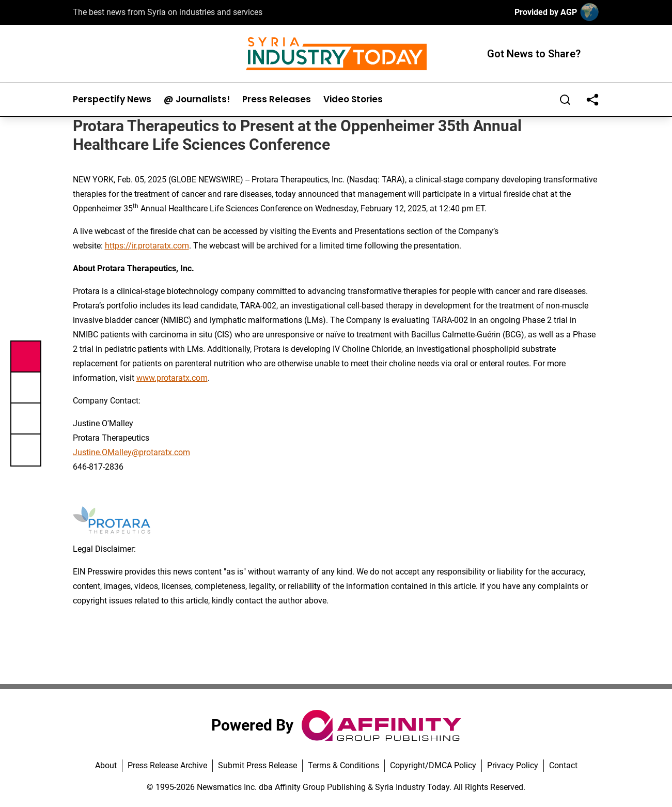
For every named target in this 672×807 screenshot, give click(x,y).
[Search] (565, 100)
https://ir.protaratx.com (147, 246)
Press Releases (277, 99)
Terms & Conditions (343, 765)
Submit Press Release (257, 765)
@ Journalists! (197, 99)
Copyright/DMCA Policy (433, 765)
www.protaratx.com (172, 378)
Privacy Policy (513, 765)
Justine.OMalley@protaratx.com (131, 452)
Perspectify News (112, 99)
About (106, 765)
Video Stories (353, 99)
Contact (563, 765)
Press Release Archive (167, 765)
